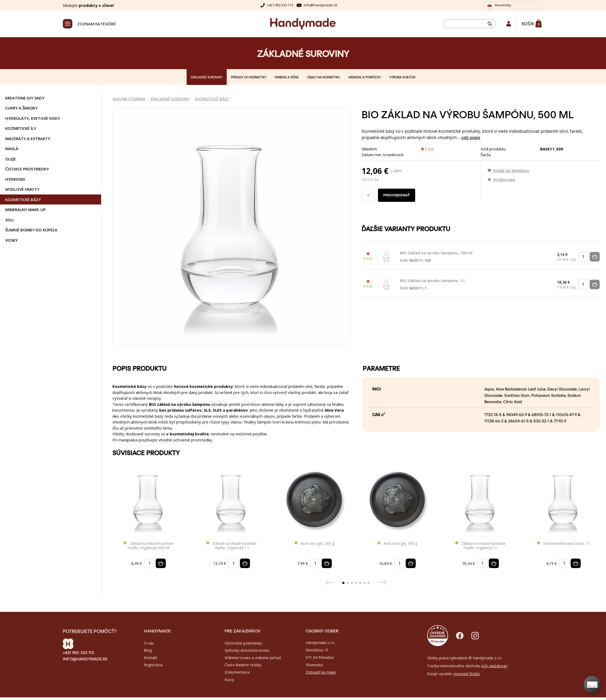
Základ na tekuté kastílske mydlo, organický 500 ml (149, 546)
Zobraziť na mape (321, 672)
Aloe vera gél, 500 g (397, 544)
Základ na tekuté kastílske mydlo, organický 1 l (231, 546)
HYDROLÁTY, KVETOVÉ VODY (33, 118)
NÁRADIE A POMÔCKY (365, 77)
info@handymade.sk (321, 5)
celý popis (471, 137)
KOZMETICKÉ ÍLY (21, 128)
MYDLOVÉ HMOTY (22, 189)
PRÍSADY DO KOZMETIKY (249, 77)
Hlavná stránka (129, 99)
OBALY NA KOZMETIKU (324, 77)
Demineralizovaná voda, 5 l (563, 544)
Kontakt (151, 658)
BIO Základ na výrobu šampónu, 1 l (432, 285)
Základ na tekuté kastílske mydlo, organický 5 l (480, 546)
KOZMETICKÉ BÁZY (23, 199)
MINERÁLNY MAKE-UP (25, 209)
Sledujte (88, 5)
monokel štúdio (467, 674)
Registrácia (153, 665)
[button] (343, 583)
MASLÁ (12, 149)
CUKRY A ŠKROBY (21, 108)
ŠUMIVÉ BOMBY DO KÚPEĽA (31, 230)
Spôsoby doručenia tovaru (247, 650)
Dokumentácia (237, 672)
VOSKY (11, 240)
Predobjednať (397, 195)
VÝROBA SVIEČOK (402, 77)
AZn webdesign (494, 666)
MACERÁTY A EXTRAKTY (28, 139)
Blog (148, 650)
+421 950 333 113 (280, 5)
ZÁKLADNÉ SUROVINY (207, 77)
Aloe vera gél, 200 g (314, 544)
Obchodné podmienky (243, 643)
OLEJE (11, 159)
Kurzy (229, 680)
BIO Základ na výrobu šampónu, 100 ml (436, 257)
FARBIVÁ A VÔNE (287, 77)
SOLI (10, 220)
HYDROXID (15, 179)
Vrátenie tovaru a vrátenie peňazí (253, 658)
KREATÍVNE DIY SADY (25, 98)
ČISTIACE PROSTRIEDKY (27, 169)
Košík (528, 24)
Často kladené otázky (243, 665)
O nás (149, 643)
